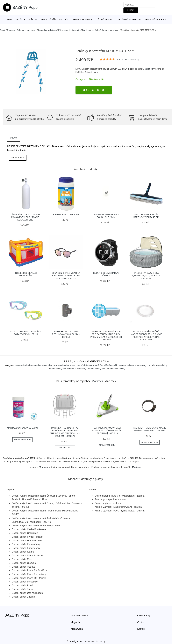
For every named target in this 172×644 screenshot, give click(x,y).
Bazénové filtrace (155, 19)
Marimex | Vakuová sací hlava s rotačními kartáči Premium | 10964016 (107, 431)
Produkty (11, 30)
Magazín (75, 622)
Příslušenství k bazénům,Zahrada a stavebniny (125, 365)
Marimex (149, 69)
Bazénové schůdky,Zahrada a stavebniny (101, 30)
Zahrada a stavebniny (27, 30)
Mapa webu (77, 629)
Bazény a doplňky (25, 19)
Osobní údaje (144, 616)
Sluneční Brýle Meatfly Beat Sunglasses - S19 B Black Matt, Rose (66, 276)
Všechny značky (79, 616)
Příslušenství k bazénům (69, 30)
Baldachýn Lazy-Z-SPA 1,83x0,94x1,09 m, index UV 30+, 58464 (146, 276)
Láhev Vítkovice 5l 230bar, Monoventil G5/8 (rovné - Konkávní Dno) (26, 217)
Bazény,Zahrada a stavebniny (66, 365)
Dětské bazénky (105, 19)
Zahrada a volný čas (47, 30)
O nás (140, 622)
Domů (9, 19)
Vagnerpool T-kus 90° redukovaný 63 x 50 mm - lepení (66, 334)
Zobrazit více (18, 158)
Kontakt (141, 629)
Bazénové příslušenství (54, 19)
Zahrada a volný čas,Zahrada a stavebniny (106, 369)
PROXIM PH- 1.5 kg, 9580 (66, 214)
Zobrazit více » (91, 72)
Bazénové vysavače (128, 19)
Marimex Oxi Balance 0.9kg (22, 428)
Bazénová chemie (82, 19)
